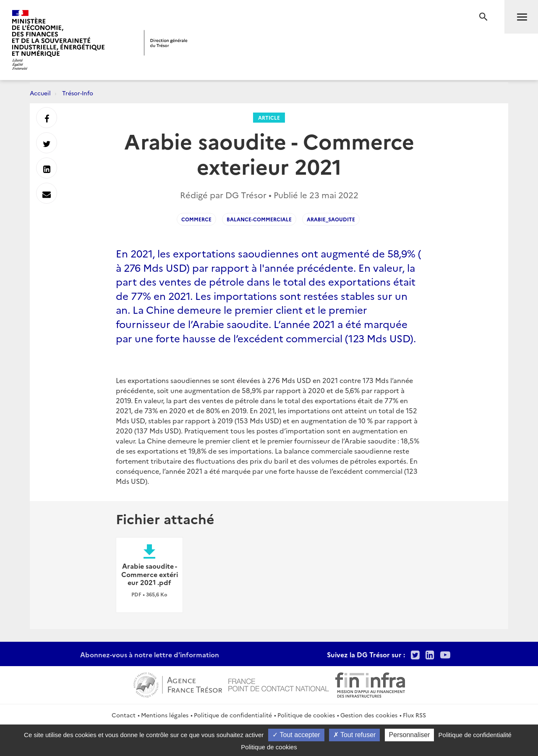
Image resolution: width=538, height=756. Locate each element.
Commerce (196, 219)
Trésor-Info (78, 93)
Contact (124, 715)
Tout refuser (355, 735)
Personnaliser (410, 735)
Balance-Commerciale (259, 219)
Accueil (40, 93)
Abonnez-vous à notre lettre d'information (150, 654)
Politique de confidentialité (233, 715)
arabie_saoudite (331, 219)
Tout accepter (296, 735)
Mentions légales (165, 715)
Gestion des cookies (369, 715)
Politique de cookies (306, 715)
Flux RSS (414, 715)
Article (269, 117)
